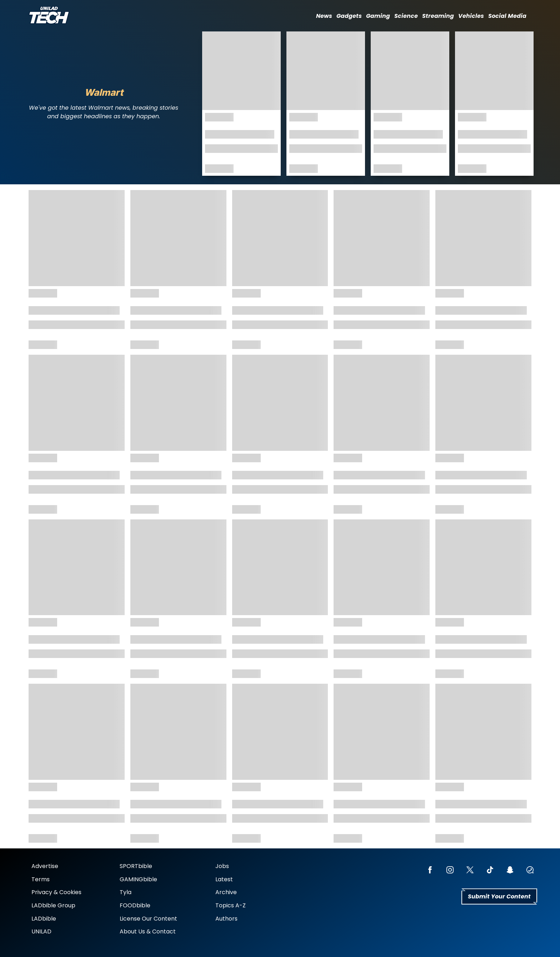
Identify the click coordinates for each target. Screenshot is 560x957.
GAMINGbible (138, 879)
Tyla (126, 892)
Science (406, 16)
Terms (41, 879)
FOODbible (135, 905)
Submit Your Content (499, 896)
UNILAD (41, 931)
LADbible (44, 919)
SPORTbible (136, 866)
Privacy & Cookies (56, 892)
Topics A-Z (231, 905)
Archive (226, 892)
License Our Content (148, 919)
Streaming (438, 16)
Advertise (45, 866)
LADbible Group (53, 905)
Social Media (507, 16)
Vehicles (471, 16)
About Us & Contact (148, 931)
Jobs (222, 866)
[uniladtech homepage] (49, 16)
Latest (224, 879)
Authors (226, 919)
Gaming (378, 16)
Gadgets (349, 16)
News (324, 16)
